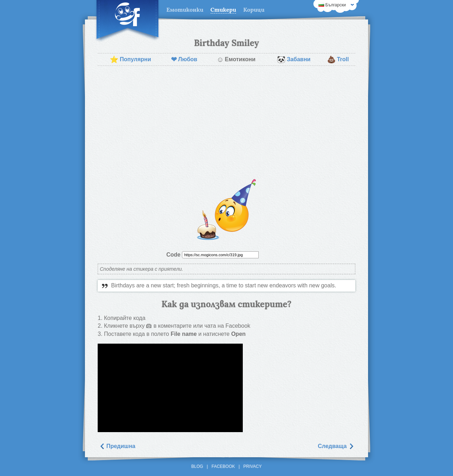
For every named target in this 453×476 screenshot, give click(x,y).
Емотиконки (185, 10)
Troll (338, 59)
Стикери (223, 10)
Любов (184, 59)
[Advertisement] (226, 122)
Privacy (253, 466)
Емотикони (236, 59)
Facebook (223, 466)
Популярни (130, 59)
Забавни (294, 59)
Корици (254, 10)
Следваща (336, 446)
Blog (197, 466)
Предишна (117, 446)
